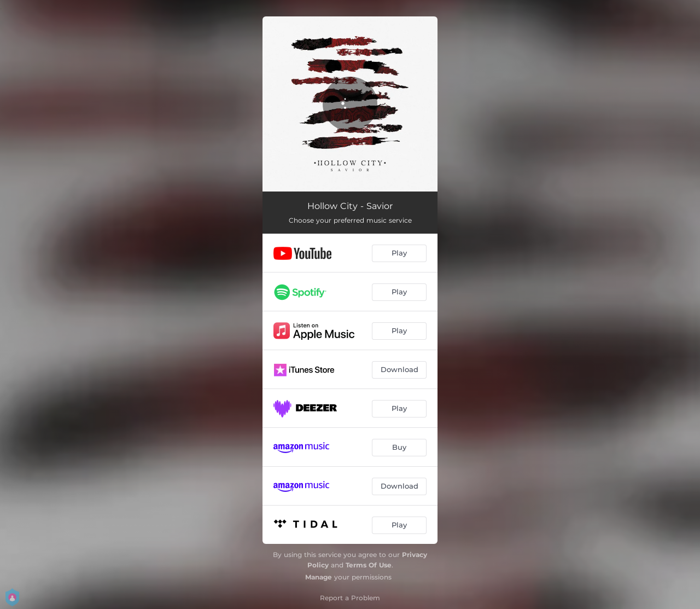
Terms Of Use (369, 565)
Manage (319, 577)
